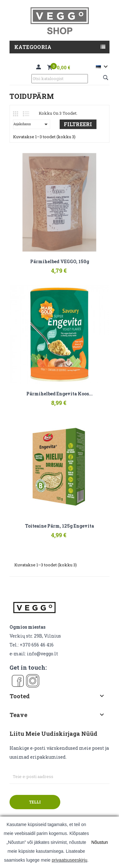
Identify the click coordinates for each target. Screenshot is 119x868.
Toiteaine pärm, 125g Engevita (60, 526)
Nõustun (100, 842)
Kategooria (33, 47)
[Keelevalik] (103, 67)
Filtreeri (78, 124)
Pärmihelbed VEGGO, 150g (60, 262)
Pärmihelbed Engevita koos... (60, 394)
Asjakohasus (32, 124)
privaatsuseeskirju (69, 860)
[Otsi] (60, 79)
